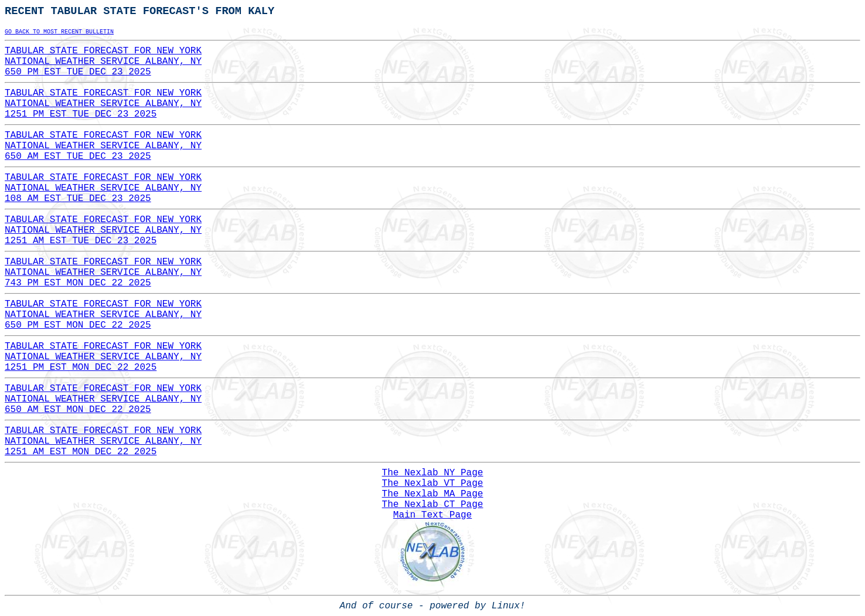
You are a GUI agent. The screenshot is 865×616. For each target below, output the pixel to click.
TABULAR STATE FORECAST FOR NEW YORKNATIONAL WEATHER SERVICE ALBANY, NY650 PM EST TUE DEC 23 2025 (103, 62)
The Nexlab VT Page (433, 484)
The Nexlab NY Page (433, 473)
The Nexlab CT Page (433, 505)
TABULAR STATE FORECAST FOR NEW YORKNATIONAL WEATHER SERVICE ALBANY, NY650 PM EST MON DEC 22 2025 (103, 315)
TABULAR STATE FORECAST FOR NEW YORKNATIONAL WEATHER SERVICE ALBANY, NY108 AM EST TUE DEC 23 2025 (103, 188)
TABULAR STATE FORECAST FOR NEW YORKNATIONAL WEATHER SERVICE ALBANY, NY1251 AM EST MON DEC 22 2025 (103, 441)
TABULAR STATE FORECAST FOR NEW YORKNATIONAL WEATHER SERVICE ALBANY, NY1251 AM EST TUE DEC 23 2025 (103, 230)
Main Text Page (433, 515)
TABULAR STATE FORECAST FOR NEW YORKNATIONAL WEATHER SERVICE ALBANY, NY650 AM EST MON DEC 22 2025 (103, 399)
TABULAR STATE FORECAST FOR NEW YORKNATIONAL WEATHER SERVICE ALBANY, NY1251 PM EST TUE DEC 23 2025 (103, 104)
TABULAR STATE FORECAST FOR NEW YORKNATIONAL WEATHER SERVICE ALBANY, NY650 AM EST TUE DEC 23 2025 (103, 146)
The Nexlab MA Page (433, 494)
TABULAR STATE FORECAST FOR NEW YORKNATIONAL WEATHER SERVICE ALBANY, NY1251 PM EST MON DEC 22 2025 (103, 357)
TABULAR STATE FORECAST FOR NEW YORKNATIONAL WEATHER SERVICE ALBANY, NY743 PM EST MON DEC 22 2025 (103, 273)
